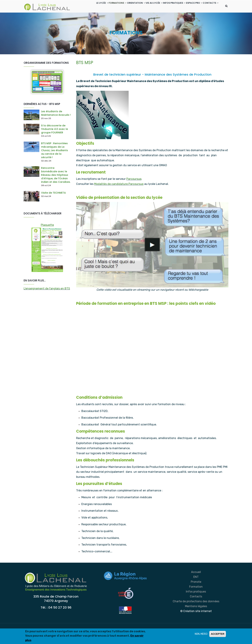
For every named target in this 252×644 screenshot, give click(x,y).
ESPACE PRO (190, 7)
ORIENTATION (123, 7)
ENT (196, 591)
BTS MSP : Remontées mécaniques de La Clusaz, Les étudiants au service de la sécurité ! (55, 164)
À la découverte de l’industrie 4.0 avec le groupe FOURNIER (55, 143)
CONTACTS (86, 20)
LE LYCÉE (84, 7)
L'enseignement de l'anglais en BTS (47, 302)
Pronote (196, 596)
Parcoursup (134, 193)
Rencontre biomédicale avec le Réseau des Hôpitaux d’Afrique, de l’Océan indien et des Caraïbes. (56, 189)
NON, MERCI (201, 634)
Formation (196, 600)
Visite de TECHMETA (53, 207)
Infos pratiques (196, 605)
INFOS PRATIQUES (167, 7)
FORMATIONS (102, 7)
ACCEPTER (218, 634)
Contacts (196, 610)
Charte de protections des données (196, 615)
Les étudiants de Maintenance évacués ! (56, 127)
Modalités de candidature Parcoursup (119, 198)
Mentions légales (196, 620)
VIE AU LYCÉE (144, 7)
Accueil (196, 586)
